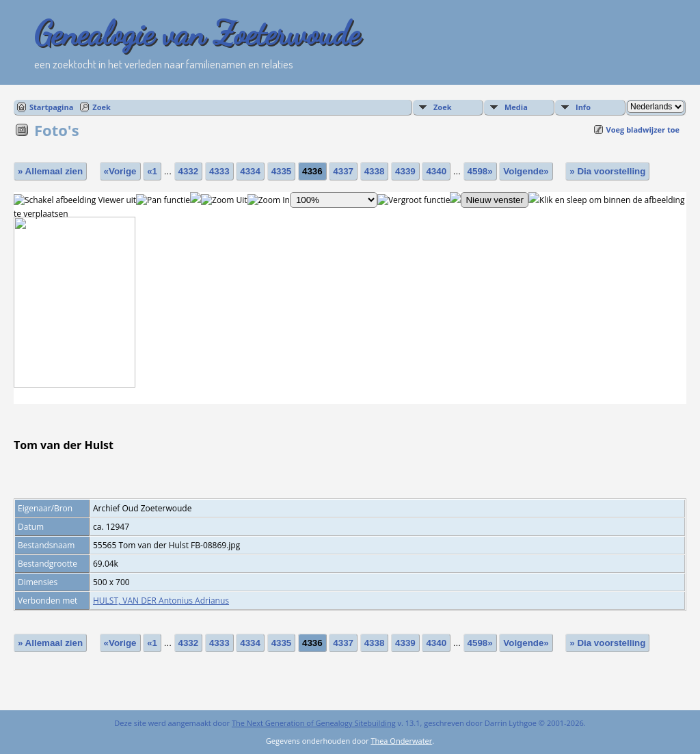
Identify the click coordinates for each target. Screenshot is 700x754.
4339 (405, 171)
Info (583, 107)
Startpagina (51, 107)
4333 (219, 171)
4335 (282, 171)
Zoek (102, 107)
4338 (375, 171)
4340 (436, 171)
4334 (250, 171)
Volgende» (526, 171)
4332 (189, 171)
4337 (343, 171)
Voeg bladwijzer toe (643, 130)
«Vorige (120, 171)
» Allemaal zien (50, 171)
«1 (152, 171)
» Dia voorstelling (607, 171)
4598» (480, 171)
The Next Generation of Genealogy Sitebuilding (314, 723)
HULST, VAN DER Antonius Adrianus (161, 601)
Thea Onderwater (401, 741)
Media (516, 107)
